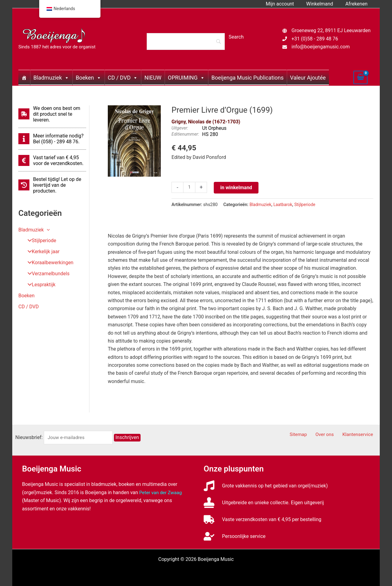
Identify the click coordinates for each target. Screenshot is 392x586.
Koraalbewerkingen (48, 263)
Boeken (88, 78)
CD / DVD (123, 78)
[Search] (186, 41)
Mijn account (286, 4)
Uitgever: (180, 128)
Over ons (329, 435)
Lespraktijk (39, 285)
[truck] (262, 519)
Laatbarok (284, 205)
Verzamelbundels (46, 274)
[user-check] (235, 536)
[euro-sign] (52, 160)
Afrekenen (358, 4)
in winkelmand (237, 188)
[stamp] (264, 503)
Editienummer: (185, 134)
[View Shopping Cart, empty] (360, 77)
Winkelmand (323, 4)
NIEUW (153, 78)
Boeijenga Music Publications (247, 78)
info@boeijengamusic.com (321, 47)
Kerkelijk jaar (41, 252)
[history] (52, 185)
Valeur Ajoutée (308, 78)
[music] (266, 486)
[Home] (24, 77)
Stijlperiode (40, 241)
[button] (47, 230)
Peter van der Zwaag (162, 492)
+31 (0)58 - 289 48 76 (315, 39)
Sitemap (306, 435)
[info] (52, 139)
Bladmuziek (51, 78)
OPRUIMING (186, 78)
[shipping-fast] (52, 114)
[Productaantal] (190, 188)
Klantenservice (360, 435)
